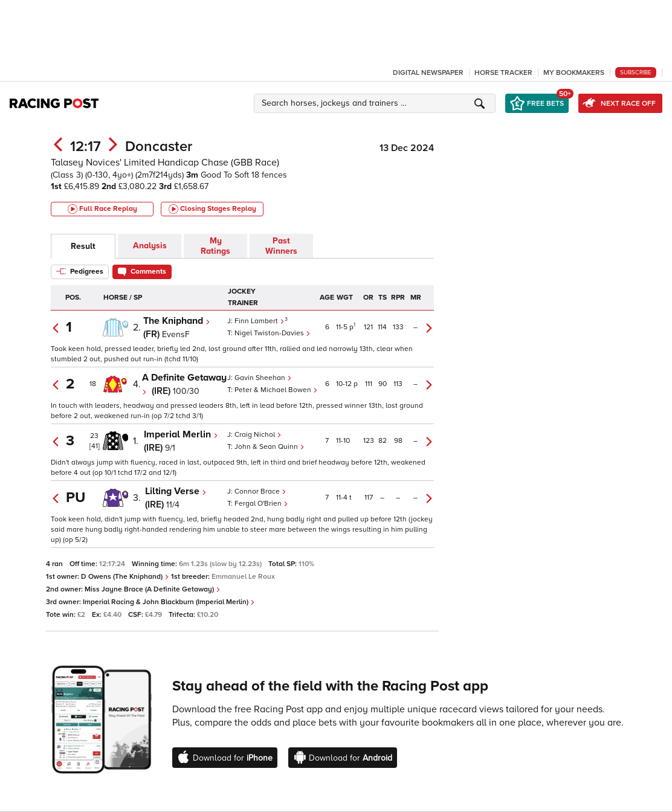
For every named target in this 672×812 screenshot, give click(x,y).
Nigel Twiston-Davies (273, 333)
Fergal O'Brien (261, 504)
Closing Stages (212, 209)
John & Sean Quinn (270, 447)
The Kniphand (177, 321)
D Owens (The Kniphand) (125, 577)
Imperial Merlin (181, 434)
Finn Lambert (260, 321)
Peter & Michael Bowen (276, 390)
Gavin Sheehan (263, 378)
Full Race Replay (102, 209)
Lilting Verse (176, 491)
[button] (376, 103)
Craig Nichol (258, 435)
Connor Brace (260, 491)
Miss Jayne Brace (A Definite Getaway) (153, 589)
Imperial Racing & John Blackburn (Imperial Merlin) (169, 602)
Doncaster (159, 147)
